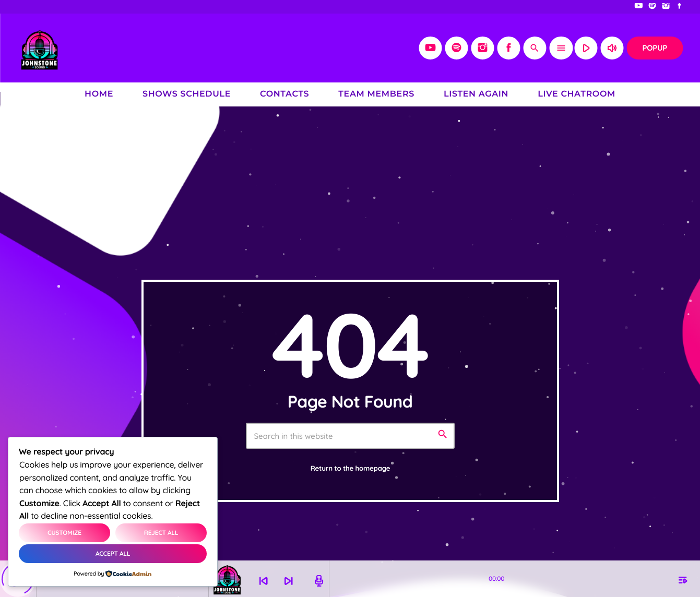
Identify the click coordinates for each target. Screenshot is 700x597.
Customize (64, 533)
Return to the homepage (351, 469)
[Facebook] (680, 7)
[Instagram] (666, 7)
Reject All (161, 533)
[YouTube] (639, 7)
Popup (655, 48)
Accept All (113, 553)
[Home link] (39, 48)
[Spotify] (652, 7)
